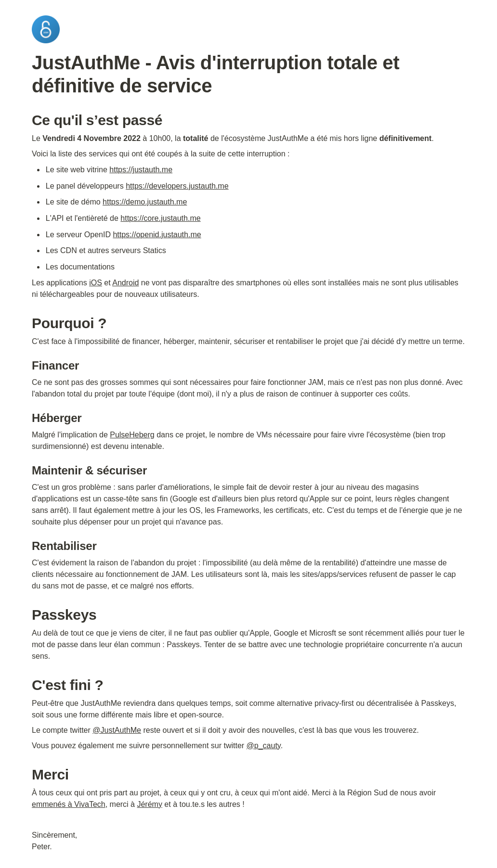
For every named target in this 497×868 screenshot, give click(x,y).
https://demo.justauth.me (145, 202)
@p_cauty (264, 746)
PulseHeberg (132, 435)
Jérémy (149, 804)
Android (125, 283)
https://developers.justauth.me (177, 186)
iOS (96, 283)
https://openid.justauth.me (157, 235)
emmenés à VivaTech (69, 804)
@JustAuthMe (117, 730)
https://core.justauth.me (160, 218)
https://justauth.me (141, 170)
